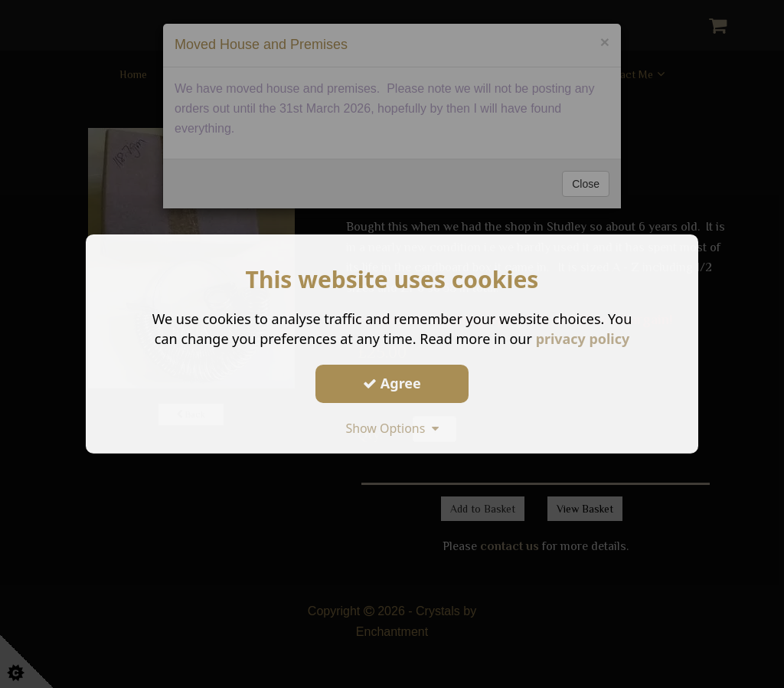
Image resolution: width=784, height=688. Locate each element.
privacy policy (582, 339)
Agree (392, 383)
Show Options (392, 428)
